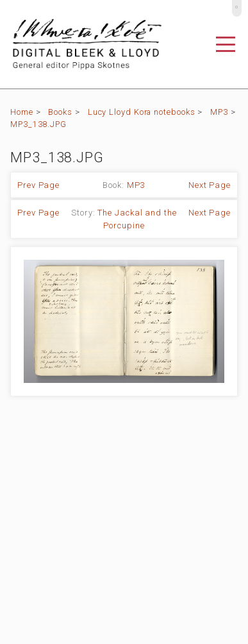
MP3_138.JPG (38, 124)
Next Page (210, 185)
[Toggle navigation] (226, 44)
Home (22, 112)
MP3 (219, 112)
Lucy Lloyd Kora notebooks (142, 112)
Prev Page (38, 185)
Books (60, 112)
